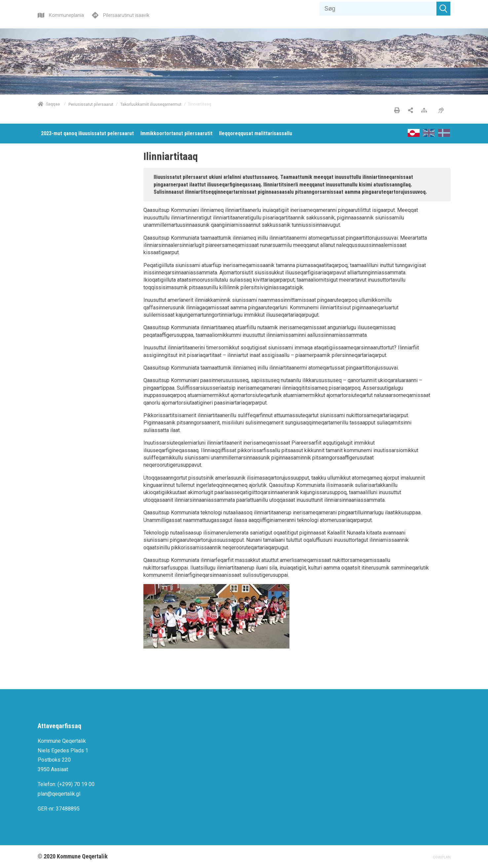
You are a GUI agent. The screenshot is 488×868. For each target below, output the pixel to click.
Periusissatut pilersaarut (91, 104)
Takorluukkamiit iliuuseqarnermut (151, 104)
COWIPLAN (442, 857)
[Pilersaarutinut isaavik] (121, 14)
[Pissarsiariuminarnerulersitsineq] (443, 111)
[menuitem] (87, 134)
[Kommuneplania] (61, 14)
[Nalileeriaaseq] (426, 111)
